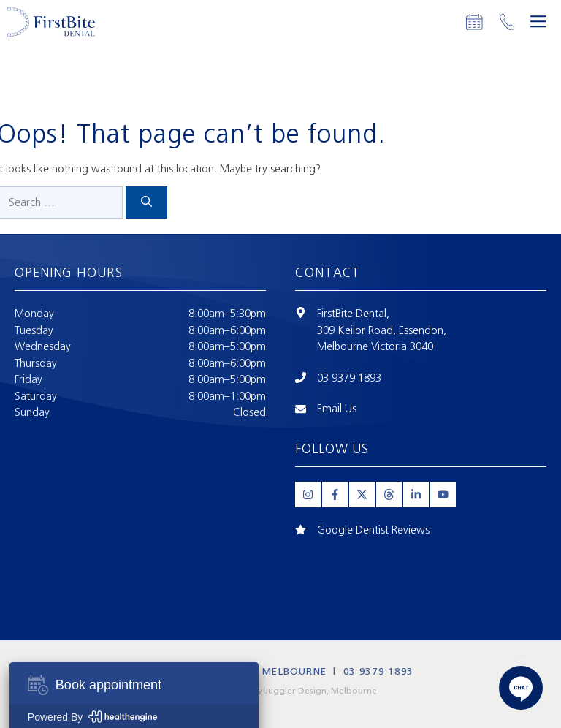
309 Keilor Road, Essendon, (382, 330)
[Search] (146, 203)
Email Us (337, 409)
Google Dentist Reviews (373, 530)
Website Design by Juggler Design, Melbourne (281, 691)
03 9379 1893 (349, 378)
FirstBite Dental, (353, 314)
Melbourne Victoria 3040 (375, 346)
